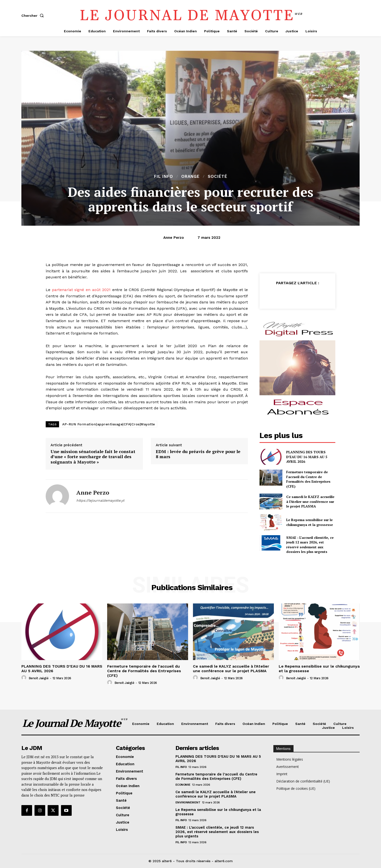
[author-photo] (25, 678)
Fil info (164, 176)
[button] (34, 16)
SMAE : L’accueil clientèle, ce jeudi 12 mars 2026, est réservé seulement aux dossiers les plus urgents (310, 545)
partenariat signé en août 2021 (81, 290)
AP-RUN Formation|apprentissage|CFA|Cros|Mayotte (109, 424)
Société (217, 176)
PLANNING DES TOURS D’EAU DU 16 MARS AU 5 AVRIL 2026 (307, 457)
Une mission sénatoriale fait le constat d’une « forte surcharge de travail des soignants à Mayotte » (93, 457)
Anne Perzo (174, 238)
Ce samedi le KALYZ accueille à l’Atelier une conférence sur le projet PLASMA (310, 501)
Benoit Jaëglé (39, 678)
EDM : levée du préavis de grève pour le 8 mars (198, 454)
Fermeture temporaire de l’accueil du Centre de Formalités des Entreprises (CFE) (308, 479)
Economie (183, 785)
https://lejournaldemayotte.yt (100, 500)
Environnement (188, 802)
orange (190, 176)
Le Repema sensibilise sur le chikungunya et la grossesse (310, 522)
